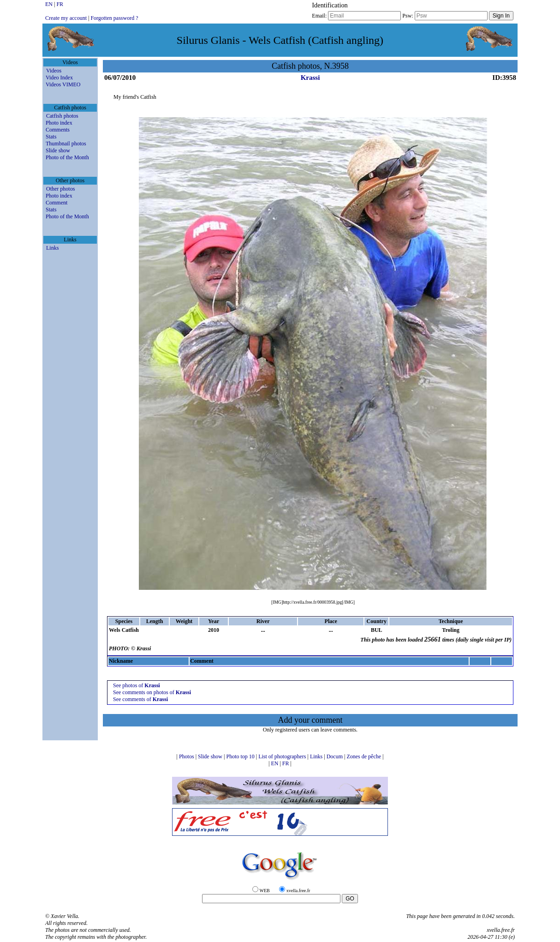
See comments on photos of (152, 692)
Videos (54, 71)
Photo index (59, 123)
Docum (335, 756)
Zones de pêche (364, 756)
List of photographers (283, 756)
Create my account (66, 18)
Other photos (60, 189)
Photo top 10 (241, 756)
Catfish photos (62, 116)
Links (52, 248)
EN (50, 4)
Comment (57, 203)
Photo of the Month (67, 157)
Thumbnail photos (66, 144)
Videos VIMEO (63, 84)
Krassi (310, 78)
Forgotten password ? (114, 18)
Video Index (59, 78)
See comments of (140, 699)
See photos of (137, 685)
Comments (58, 130)
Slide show (58, 150)
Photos (187, 756)
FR (60, 4)
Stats (51, 137)
